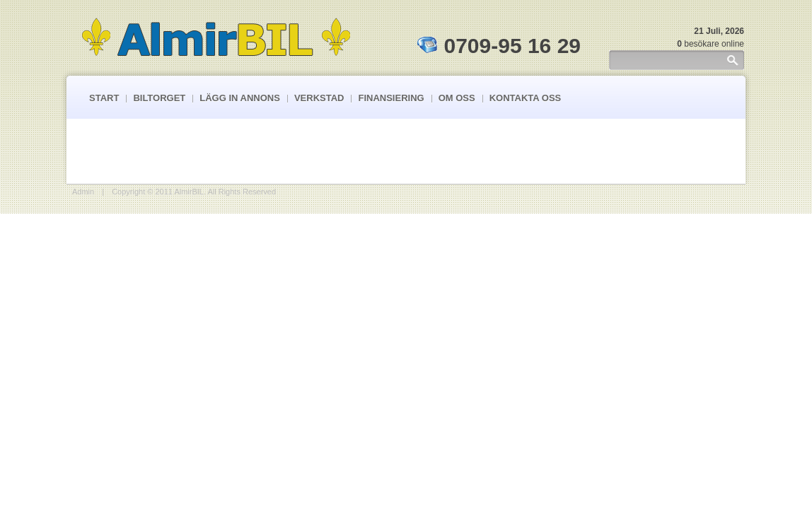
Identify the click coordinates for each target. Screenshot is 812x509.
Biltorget (159, 98)
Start (104, 98)
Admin (83, 192)
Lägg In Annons (240, 98)
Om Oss (457, 98)
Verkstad (319, 98)
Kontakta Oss (526, 98)
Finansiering (391, 98)
